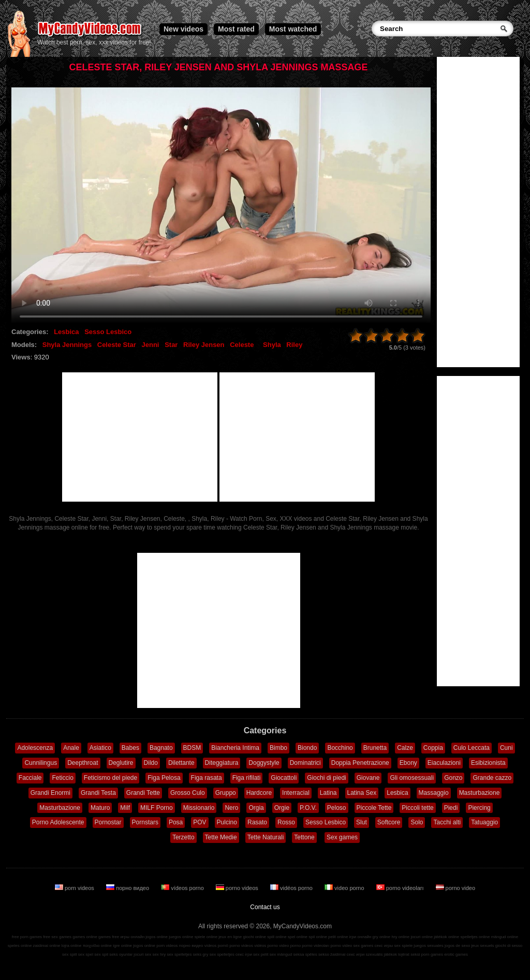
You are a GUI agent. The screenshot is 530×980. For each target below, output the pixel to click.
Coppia (433, 748)
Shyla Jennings (67, 345)
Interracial (296, 793)
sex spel (86, 954)
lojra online (72, 946)
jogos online (157, 937)
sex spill (69, 954)
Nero (231, 808)
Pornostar (108, 822)
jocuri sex (142, 954)
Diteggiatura (222, 763)
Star (171, 345)
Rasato (257, 822)
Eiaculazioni (444, 763)
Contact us (265, 907)
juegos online (181, 937)
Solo (417, 822)
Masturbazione (480, 793)
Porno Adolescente (58, 822)
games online (85, 937)
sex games (364, 946)
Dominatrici (305, 763)
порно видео (128, 888)
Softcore (389, 822)
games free (109, 937)
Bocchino (340, 748)
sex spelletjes (179, 954)
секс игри (356, 954)
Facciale (30, 778)
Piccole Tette (374, 808)
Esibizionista (488, 763)
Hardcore (259, 793)
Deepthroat (83, 763)
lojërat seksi (409, 954)
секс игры (384, 946)
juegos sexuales (428, 946)
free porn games (27, 937)
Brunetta (375, 748)
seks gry (201, 954)
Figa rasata (207, 778)
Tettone (304, 837)
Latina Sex (362, 793)
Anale (71, 748)
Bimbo (278, 748)
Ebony (408, 763)
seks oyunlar (121, 954)
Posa (176, 822)
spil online (318, 937)
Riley (294, 345)
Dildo (151, 763)
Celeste (242, 345)
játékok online (446, 937)
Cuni (506, 748)
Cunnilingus (41, 763)
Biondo (307, 748)
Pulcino (227, 822)
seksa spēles (305, 954)
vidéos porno (292, 888)
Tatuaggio (484, 822)
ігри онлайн (360, 937)
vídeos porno (183, 888)
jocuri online (422, 937)
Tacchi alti (447, 822)
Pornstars (145, 822)
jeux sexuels (483, 946)
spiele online (206, 937)
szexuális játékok (381, 954)
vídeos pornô (216, 946)
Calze (405, 748)
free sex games (57, 937)
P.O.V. (308, 808)
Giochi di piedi (326, 778)
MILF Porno (157, 808)
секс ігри (244, 954)
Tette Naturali (266, 837)
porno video (456, 888)
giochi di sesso (509, 946)
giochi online (255, 937)
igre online (122, 946)
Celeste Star (117, 345)
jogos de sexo (457, 946)
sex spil (101, 954)
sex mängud (281, 954)
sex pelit (261, 954)
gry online (382, 937)
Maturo (100, 808)
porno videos (238, 888)
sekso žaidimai (332, 954)
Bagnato (161, 748)
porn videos (75, 888)
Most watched (293, 29)
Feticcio (62, 778)
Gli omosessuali (412, 778)
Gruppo (226, 793)
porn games (432, 954)
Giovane (368, 778)
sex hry (159, 954)
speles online (20, 946)
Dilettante (181, 763)
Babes (130, 748)
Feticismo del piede (111, 778)
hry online (400, 937)
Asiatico (100, 748)
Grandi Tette (143, 793)
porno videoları (401, 888)
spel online (298, 937)
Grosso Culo (188, 793)
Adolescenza (35, 748)
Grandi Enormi (50, 793)
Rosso (286, 822)
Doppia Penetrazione (360, 763)
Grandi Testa (98, 793)
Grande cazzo (492, 778)
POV (200, 822)
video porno (345, 888)
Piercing (479, 808)
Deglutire (121, 763)
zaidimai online (47, 946)
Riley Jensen (204, 345)
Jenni (151, 345)
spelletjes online (475, 937)
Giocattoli (284, 778)
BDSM (192, 748)
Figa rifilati (247, 778)
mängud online (505, 937)
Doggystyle (264, 763)
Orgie (282, 808)
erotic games (456, 954)
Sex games (342, 837)
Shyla (272, 345)
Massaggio (434, 793)
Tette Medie (221, 837)
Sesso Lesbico (108, 332)
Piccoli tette (417, 808)
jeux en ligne (230, 937)
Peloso (337, 808)
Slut (362, 822)
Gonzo (453, 778)
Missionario (199, 808)
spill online (277, 937)
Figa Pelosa (164, 778)
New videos (183, 29)
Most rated (236, 29)
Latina (328, 793)
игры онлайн (132, 937)
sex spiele (404, 946)
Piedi (451, 808)
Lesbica (66, 332)
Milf (125, 808)
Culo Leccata (472, 748)
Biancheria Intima (235, 748)
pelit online (338, 937)
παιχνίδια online (97, 946)
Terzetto (183, 837)
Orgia (256, 808)
